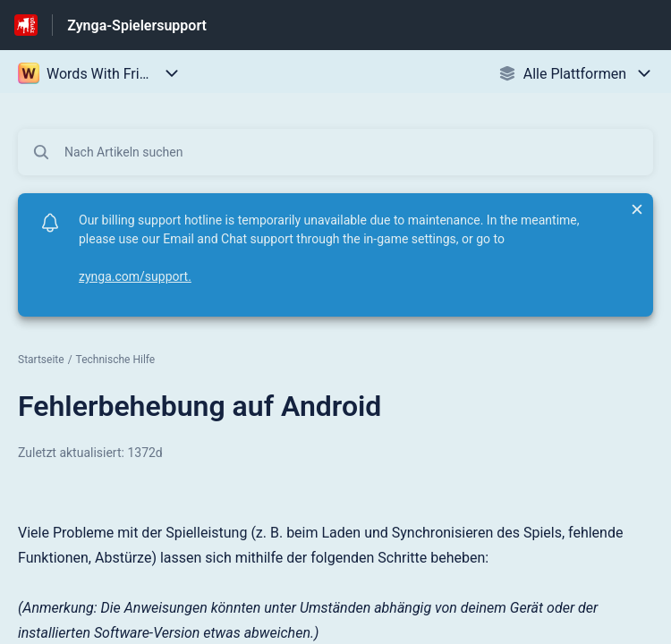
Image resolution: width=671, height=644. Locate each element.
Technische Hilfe (116, 360)
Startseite (41, 360)
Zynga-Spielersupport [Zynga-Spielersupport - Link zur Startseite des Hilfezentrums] (137, 25)
